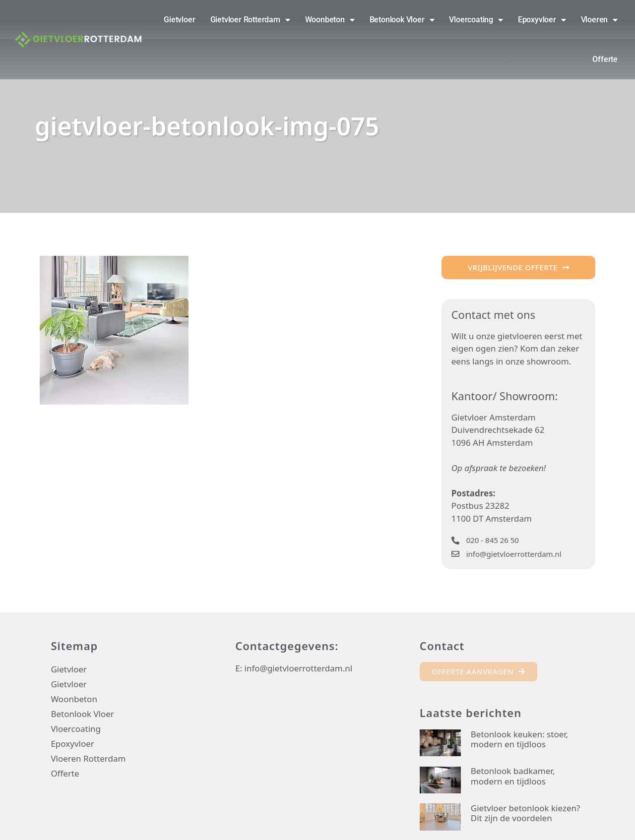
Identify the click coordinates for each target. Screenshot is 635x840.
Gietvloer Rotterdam (250, 20)
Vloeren (599, 20)
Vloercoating (476, 20)
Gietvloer (179, 20)
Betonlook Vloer (402, 20)
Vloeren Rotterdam (88, 758)
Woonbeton (330, 20)
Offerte (605, 59)
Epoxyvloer (542, 20)
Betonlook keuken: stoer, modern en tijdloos (519, 739)
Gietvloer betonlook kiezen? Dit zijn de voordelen (526, 813)
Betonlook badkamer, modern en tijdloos (513, 776)
